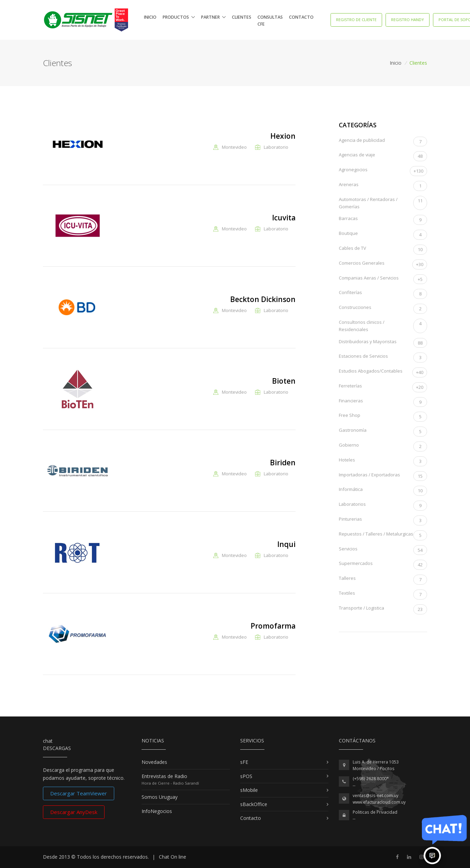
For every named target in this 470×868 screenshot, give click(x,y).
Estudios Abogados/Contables (383, 372)
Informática (383, 491)
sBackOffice (254, 804)
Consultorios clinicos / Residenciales (383, 326)
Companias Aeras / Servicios (383, 279)
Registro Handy (408, 20)
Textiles (383, 595)
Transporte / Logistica (383, 609)
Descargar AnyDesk (74, 812)
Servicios (383, 550)
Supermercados (383, 565)
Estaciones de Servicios (383, 358)
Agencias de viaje (383, 156)
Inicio (150, 17)
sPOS (246, 776)
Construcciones (383, 309)
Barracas (383, 220)
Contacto (301, 17)
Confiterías (383, 294)
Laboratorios (383, 506)
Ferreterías (383, 387)
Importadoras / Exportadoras (383, 476)
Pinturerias (383, 520)
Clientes (242, 17)
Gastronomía (383, 432)
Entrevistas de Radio (164, 776)
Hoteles (383, 461)
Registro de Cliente (356, 20)
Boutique (383, 235)
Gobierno (383, 446)
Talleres (383, 580)
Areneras (383, 186)
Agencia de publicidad (383, 142)
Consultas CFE (270, 21)
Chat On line (173, 857)
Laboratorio (276, 147)
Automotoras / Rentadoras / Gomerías (383, 203)
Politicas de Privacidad (375, 812)
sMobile (249, 790)
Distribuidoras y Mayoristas (383, 343)
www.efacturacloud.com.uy (379, 802)
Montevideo (234, 147)
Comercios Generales (383, 264)
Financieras (383, 402)
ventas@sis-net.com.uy (376, 796)
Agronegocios (383, 171)
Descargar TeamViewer (79, 793)
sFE (244, 762)
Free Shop (383, 417)
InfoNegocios (157, 811)
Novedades (154, 762)
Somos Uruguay (160, 797)
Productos (176, 17)
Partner (210, 17)
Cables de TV (383, 250)
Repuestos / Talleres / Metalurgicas (383, 535)
